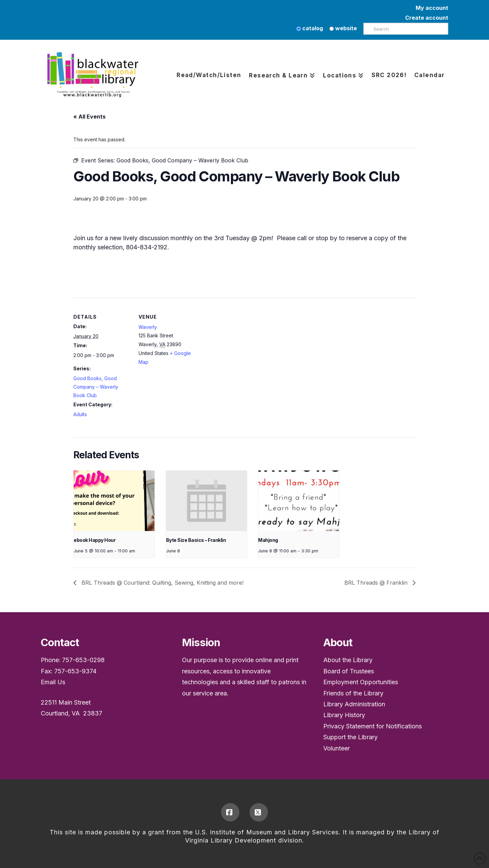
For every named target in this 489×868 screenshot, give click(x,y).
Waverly (148, 327)
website (343, 28)
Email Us (53, 682)
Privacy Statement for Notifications (373, 726)
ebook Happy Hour (95, 540)
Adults (80, 414)
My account (432, 8)
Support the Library (350, 737)
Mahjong (268, 540)
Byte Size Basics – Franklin (196, 540)
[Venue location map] (240, 345)
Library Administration (354, 704)
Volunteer (337, 748)
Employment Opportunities (361, 682)
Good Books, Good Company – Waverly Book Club (96, 387)
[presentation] (114, 501)
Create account (427, 18)
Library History (344, 715)
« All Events (89, 117)
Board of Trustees (349, 671)
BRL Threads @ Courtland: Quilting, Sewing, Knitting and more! (162, 583)
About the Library (348, 660)
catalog (310, 28)
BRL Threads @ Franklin (377, 583)
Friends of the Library (353, 693)
